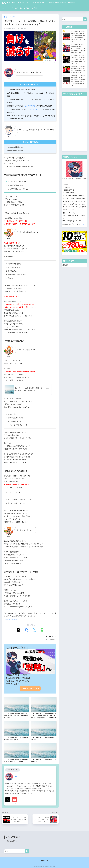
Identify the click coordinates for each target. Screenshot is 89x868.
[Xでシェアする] (19, 630)
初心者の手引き (12, 841)
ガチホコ (54, 639)
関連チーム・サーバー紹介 (69, 3)
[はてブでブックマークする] (34, 630)
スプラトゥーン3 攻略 (53, 3)
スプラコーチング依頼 (31, 8)
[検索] (85, 19)
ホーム (14, 3)
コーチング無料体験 (11, 619)
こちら (82, 224)
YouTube (14, 803)
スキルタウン (32, 110)
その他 (54, 636)
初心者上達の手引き (39, 3)
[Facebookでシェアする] (26, 630)
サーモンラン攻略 (18, 8)
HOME (44, 861)
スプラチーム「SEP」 (25, 3)
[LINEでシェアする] (42, 630)
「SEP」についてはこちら (30, 688)
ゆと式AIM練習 (30, 106)
